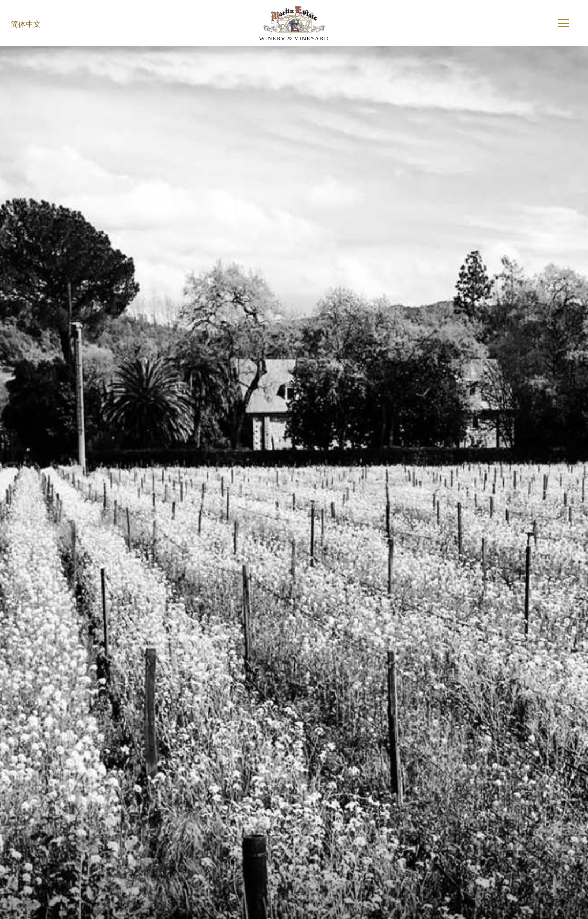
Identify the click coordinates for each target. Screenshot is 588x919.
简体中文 (26, 24)
